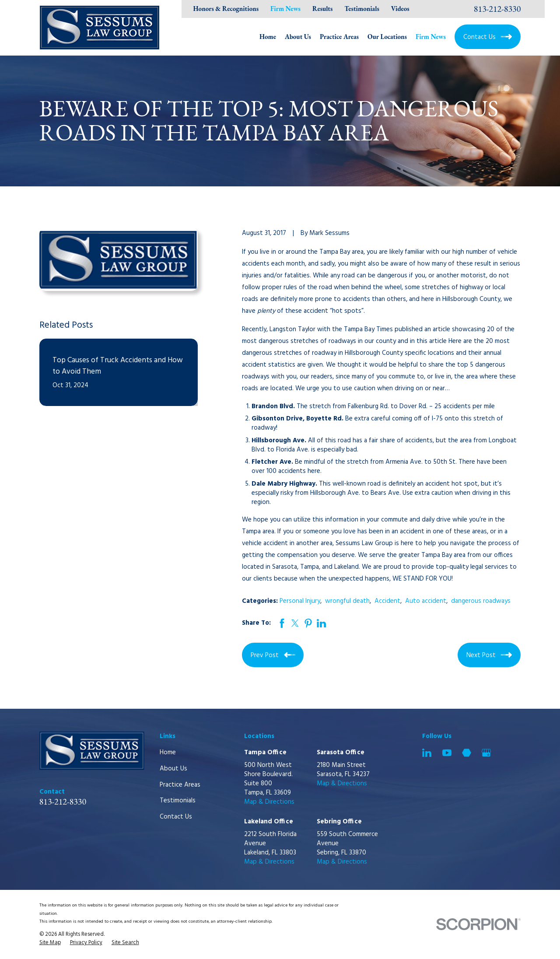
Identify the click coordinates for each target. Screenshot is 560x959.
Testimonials (362, 9)
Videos (400, 9)
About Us (173, 769)
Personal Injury (300, 601)
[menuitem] (50, 943)
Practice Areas (180, 785)
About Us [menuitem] (298, 37)
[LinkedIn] (427, 753)
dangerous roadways (481, 601)
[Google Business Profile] (486, 753)
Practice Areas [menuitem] (339, 37)
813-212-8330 (497, 9)
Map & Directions (269, 802)
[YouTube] (447, 753)
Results (322, 9)
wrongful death (347, 601)
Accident (387, 601)
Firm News (285, 9)
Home (168, 752)
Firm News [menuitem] (431, 37)
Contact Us (176, 817)
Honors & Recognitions (226, 9)
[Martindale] (467, 753)
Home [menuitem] (268, 37)
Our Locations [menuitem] (387, 37)
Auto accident (426, 601)
